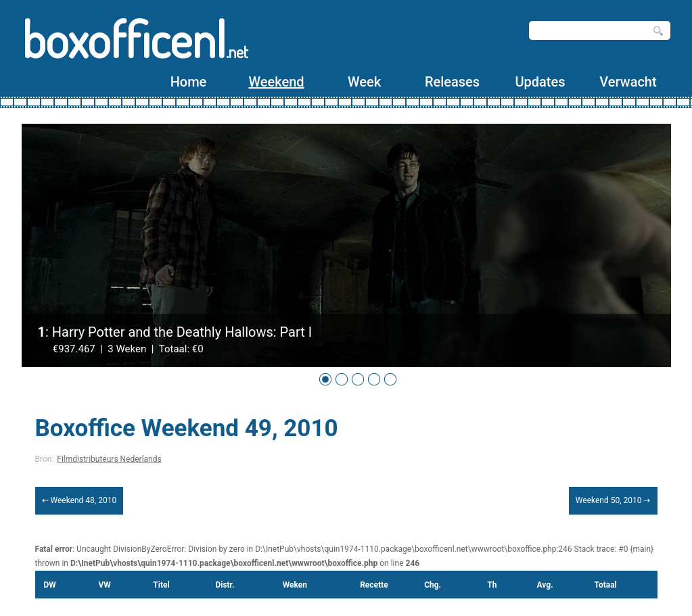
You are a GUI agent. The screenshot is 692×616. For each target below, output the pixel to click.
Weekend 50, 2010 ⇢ (613, 500)
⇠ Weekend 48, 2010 (79, 500)
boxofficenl (135, 39)
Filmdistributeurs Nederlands (109, 459)
